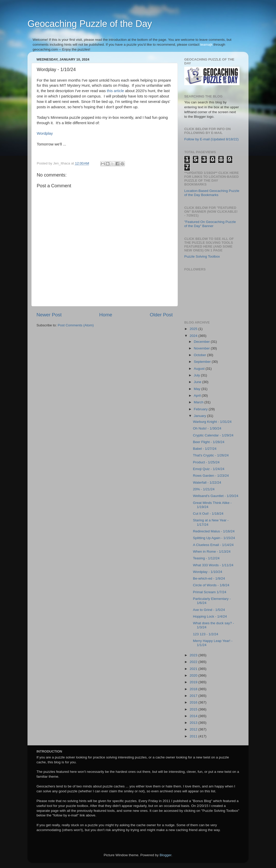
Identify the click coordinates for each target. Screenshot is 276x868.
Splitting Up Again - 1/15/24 (214, 538)
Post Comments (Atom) (76, 325)
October (200, 355)
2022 (194, 662)
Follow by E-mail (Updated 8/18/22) (211, 139)
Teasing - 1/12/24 (206, 558)
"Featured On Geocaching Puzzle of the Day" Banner (210, 224)
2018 (194, 689)
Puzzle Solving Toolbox (202, 256)
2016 (194, 702)
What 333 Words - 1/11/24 (213, 565)
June (198, 382)
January (200, 416)
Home (106, 315)
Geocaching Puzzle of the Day (90, 24)
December (202, 342)
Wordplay (45, 133)
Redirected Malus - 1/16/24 (214, 531)
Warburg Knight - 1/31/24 (212, 422)
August (200, 369)
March (199, 402)
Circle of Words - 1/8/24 (211, 585)
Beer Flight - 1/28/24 (209, 442)
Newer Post (49, 315)
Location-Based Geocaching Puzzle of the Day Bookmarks (212, 193)
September (203, 362)
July (197, 375)
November (202, 348)
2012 (194, 729)
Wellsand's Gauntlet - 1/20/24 (216, 496)
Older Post (161, 315)
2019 (194, 682)
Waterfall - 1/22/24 (207, 482)
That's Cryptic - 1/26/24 (211, 455)
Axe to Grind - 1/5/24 (209, 610)
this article (116, 91)
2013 (194, 723)
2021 (194, 669)
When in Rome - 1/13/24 (212, 552)
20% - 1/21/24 (204, 489)
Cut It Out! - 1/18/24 (208, 514)
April (198, 396)
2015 (194, 709)
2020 (194, 675)
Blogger (165, 855)
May (197, 389)
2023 (194, 655)
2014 (194, 716)
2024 (194, 336)
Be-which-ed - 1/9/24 (209, 578)
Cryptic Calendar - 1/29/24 (213, 435)
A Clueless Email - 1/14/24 (213, 545)
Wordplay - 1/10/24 (208, 572)
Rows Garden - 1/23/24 (211, 476)
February (201, 409)
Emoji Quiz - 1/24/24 (209, 469)
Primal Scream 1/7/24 (210, 592)
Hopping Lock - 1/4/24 (210, 616)
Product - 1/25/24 (206, 462)
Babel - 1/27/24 (205, 449)
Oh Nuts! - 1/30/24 (207, 428)
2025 (194, 329)
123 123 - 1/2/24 (206, 634)
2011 (194, 736)
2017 (194, 696)
